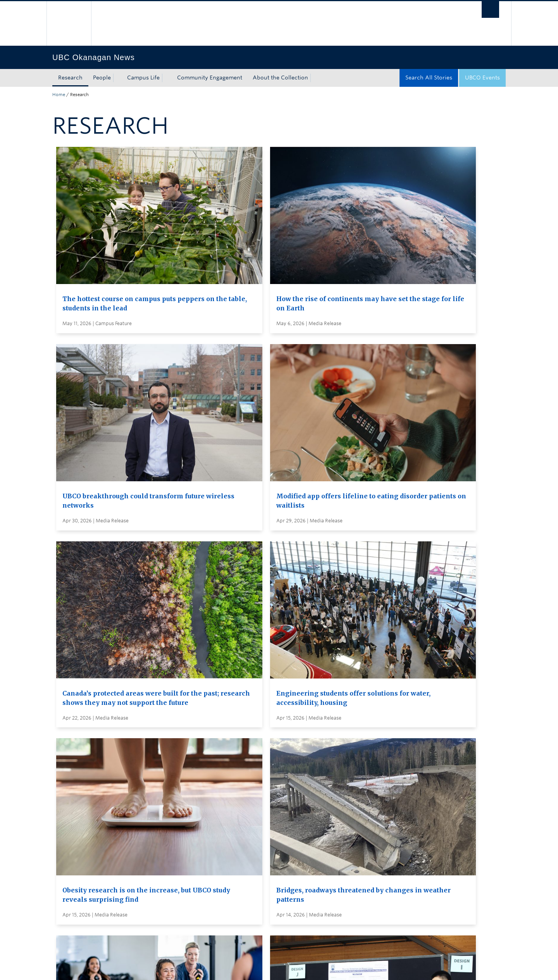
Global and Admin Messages (285, 846)
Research (70, 78)
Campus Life (143, 78)
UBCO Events (482, 78)
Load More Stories (277, 749)
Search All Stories (429, 78)
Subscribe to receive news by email (294, 817)
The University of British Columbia (69, 23)
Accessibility (217, 966)
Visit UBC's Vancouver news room (293, 831)
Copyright (179, 966)
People (102, 78)
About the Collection (280, 78)
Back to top (71, 895)
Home (59, 95)
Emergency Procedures (83, 966)
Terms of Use (141, 966)
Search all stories (269, 803)
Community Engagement (210, 78)
